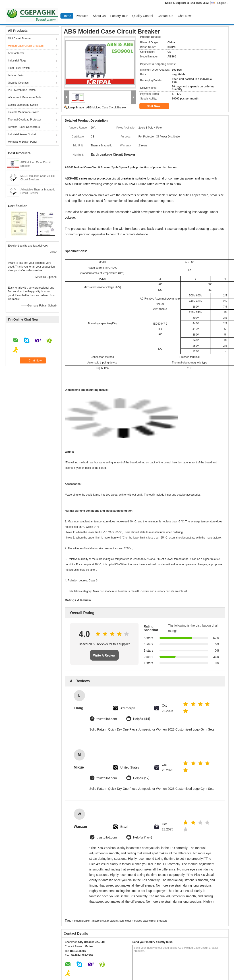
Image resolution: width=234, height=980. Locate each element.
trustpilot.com (107, 719)
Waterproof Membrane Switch (26, 97)
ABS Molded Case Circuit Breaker (107, 108)
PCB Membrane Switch (22, 90)
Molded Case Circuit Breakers (26, 46)
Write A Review (104, 655)
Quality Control (143, 16)
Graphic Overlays (18, 83)
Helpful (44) (142, 719)
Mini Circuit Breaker (20, 38)
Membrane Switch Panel (23, 142)
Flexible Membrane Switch (24, 112)
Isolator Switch (17, 75)
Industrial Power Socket (22, 134)
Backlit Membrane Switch (23, 105)
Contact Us (165, 16)
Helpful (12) (141, 778)
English (223, 3)
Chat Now (185, 16)
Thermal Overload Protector (25, 120)
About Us (99, 16)
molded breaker (81, 921)
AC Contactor (16, 53)
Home (67, 16)
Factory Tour (119, 16)
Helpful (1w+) (143, 837)
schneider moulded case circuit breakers (144, 921)
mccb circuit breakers (105, 921)
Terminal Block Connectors (24, 127)
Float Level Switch (19, 68)
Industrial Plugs (17, 61)
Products (82, 16)
